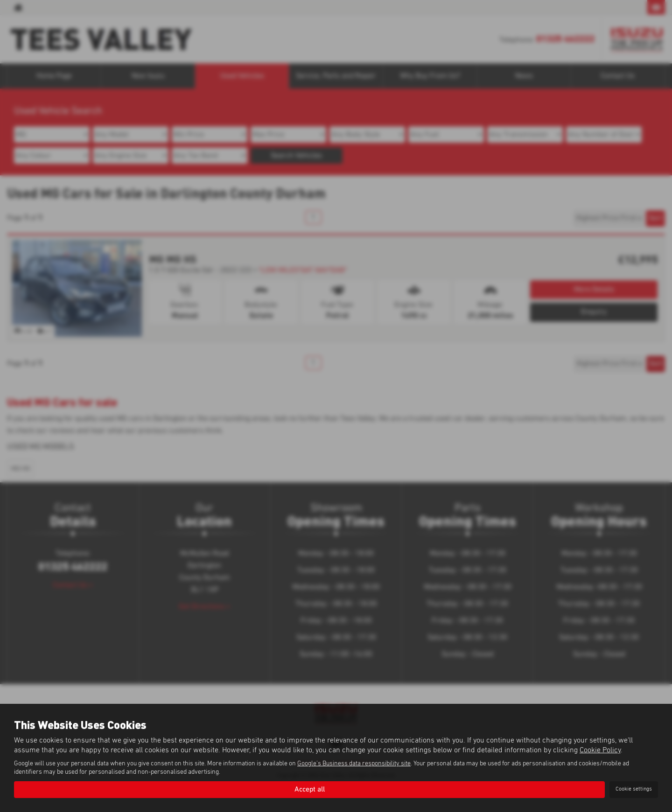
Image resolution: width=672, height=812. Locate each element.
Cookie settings (634, 789)
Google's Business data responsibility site (354, 763)
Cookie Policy (600, 750)
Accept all (309, 789)
